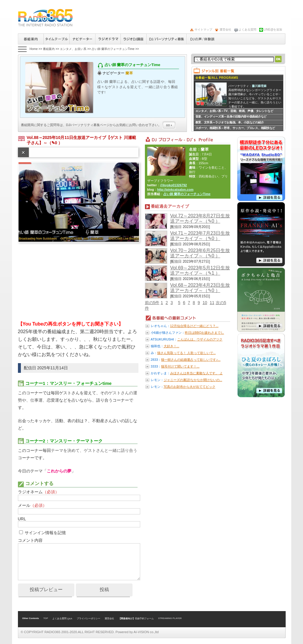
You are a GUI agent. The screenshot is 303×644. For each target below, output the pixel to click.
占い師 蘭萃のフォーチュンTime (113, 49)
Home (34, 49)
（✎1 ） (212, 273)
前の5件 (152, 303)
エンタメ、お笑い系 (73, 49)
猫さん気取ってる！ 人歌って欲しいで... (186, 353)
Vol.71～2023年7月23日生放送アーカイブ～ (200, 236)
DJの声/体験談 (202, 39)
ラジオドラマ (108, 39)
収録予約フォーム (144, 619)
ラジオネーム (38, 492)
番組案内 (31, 39)
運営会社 (225, 30)
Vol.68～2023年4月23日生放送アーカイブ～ (200, 288)
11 (212, 303)
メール (32, 505)
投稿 (104, 590)
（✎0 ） (55, 143)
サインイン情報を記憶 (45, 533)
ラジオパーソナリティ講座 (133, 39)
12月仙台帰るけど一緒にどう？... (194, 326)
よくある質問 (247, 30)
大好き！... (171, 346)
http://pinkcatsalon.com (175, 189)
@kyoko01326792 (174, 185)
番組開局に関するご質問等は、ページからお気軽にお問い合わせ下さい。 (98, 125)
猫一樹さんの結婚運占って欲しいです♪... (191, 360)
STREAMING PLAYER (170, 618)
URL (22, 519)
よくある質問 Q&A (62, 619)
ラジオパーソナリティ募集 (166, 39)
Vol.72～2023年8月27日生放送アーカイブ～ (200, 218)
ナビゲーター (82, 39)
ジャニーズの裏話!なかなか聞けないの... (193, 380)
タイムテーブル (56, 39)
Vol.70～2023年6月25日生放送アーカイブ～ (200, 253)
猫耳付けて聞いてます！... (180, 366)
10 (205, 303)
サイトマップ (203, 30)
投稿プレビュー (46, 590)
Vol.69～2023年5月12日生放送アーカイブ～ (200, 270)
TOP (46, 618)
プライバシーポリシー (88, 619)
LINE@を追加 (273, 30)
